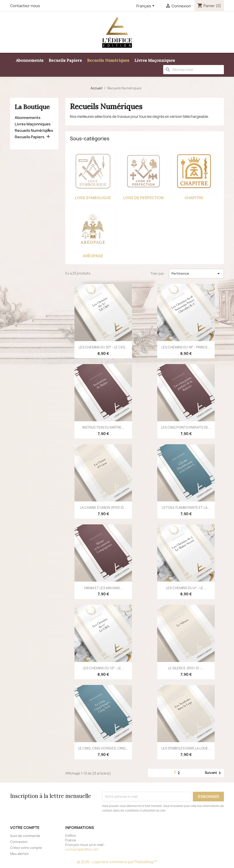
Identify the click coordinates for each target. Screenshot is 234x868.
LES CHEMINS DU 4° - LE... (186, 588)
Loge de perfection (143, 198)
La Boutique (32, 107)
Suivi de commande (25, 836)
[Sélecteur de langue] (146, 6)
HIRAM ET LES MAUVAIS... (103, 588)
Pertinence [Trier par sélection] (196, 274)
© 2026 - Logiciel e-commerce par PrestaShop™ (117, 862)
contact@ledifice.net (82, 849)
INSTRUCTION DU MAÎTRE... (103, 427)
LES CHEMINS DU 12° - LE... (103, 668)
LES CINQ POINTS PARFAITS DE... (186, 427)
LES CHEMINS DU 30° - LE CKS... (103, 347)
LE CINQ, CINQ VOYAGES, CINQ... (103, 748)
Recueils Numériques (108, 60)
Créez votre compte (26, 848)
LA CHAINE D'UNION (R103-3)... (103, 508)
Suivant (214, 773)
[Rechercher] (194, 70)
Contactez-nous (25, 6)
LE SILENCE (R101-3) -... (186, 668)
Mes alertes (19, 854)
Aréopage (93, 256)
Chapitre (194, 198)
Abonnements (30, 60)
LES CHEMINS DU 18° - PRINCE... (186, 347)
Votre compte (25, 828)
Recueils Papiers (65, 60)
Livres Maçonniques (155, 60)
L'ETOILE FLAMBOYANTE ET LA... (186, 508)
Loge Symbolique (93, 198)
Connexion (19, 842)
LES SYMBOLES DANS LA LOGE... (186, 748)
